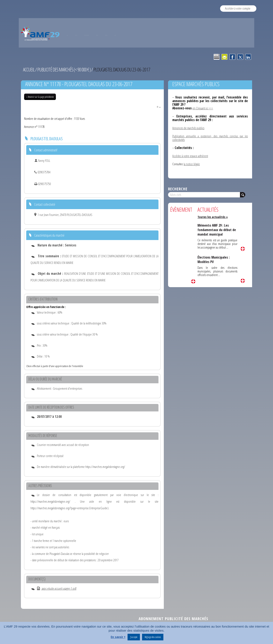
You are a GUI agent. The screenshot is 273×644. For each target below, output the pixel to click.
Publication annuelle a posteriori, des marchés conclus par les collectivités (210, 138)
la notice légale (192, 164)
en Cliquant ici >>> (203, 108)
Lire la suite (193, 281)
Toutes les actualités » (213, 217)
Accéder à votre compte (238, 8)
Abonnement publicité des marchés (173, 619)
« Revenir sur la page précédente (40, 97)
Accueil (29, 69)
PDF (156, 106)
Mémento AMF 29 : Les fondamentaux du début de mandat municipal (217, 230)
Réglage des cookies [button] (153, 637)
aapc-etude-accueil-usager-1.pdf (57, 589)
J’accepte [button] (134, 637)
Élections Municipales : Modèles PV (214, 259)
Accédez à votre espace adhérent (190, 156)
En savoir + (118, 637)
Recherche (178, 189)
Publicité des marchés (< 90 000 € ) (65, 69)
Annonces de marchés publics (188, 128)
